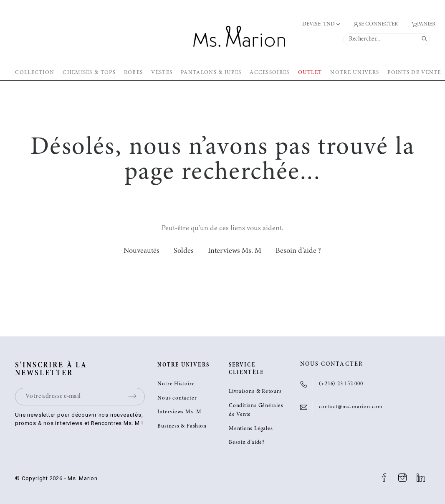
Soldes (184, 251)
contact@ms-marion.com (351, 407)
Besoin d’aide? (247, 443)
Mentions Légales (251, 429)
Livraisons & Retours (255, 392)
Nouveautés (142, 251)
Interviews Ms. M (235, 251)
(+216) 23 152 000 (341, 384)
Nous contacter (177, 398)
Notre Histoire (176, 384)
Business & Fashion (182, 426)
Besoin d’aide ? (298, 251)
